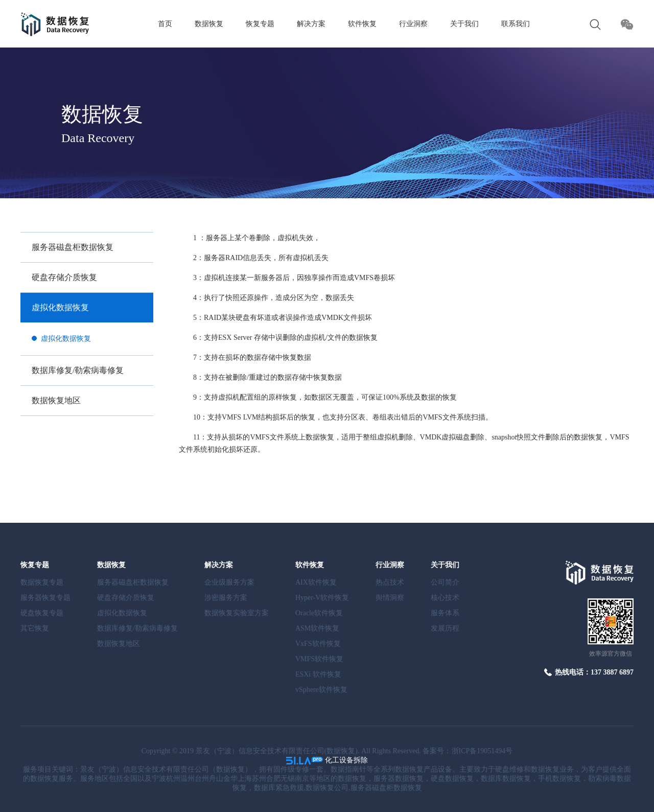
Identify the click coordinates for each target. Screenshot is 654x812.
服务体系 (445, 613)
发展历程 (445, 628)
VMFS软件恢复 (319, 659)
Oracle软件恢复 (319, 613)
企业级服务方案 (229, 582)
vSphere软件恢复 (321, 690)
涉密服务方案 (226, 598)
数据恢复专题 (42, 582)
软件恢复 (362, 24)
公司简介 (445, 582)
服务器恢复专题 (45, 598)
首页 (165, 24)
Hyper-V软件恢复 (322, 598)
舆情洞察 (390, 598)
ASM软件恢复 (317, 628)
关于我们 (464, 24)
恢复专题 (260, 24)
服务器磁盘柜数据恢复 (73, 247)
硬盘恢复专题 (42, 613)
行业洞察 (413, 24)
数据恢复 (209, 24)
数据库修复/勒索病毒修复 (78, 370)
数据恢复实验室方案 (237, 613)
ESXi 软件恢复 (318, 674)
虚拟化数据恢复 (60, 307)
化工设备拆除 (346, 760)
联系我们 (516, 24)
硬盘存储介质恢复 (64, 277)
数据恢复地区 (56, 400)
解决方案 (311, 24)
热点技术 (390, 582)
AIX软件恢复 (316, 582)
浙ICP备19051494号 (482, 751)
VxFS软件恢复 (318, 644)
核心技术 (445, 598)
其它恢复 (35, 628)
